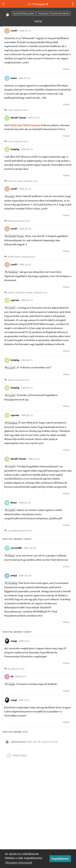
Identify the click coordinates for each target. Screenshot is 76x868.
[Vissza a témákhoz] (3, 4)
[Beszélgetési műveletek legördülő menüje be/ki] (73, 4)
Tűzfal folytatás (32, 125)
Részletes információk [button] (19, 863)
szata (11, 196)
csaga (12, 684)
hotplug (13, 272)
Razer (12, 556)
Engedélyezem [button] (60, 859)
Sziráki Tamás (16, 236)
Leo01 (12, 308)
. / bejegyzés (38, 4)
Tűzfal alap (16, 125)
